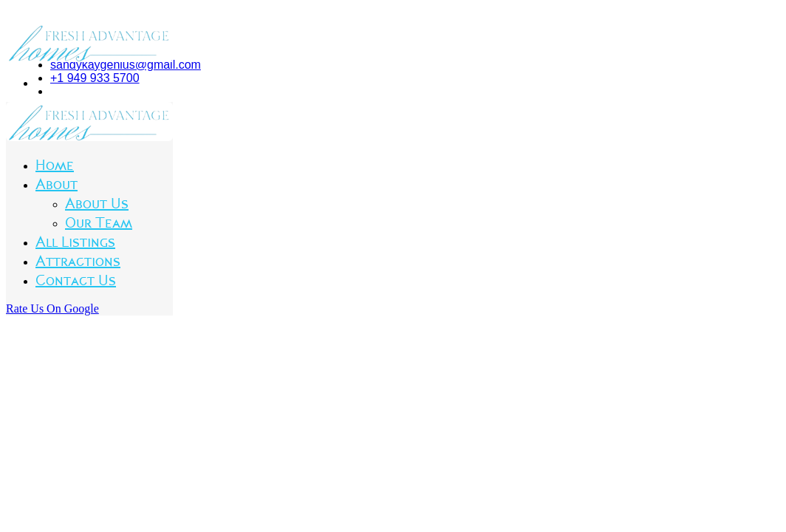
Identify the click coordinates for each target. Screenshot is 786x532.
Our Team (99, 223)
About (57, 185)
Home (55, 166)
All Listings (75, 242)
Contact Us (76, 281)
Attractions (78, 262)
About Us (97, 204)
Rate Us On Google (52, 308)
